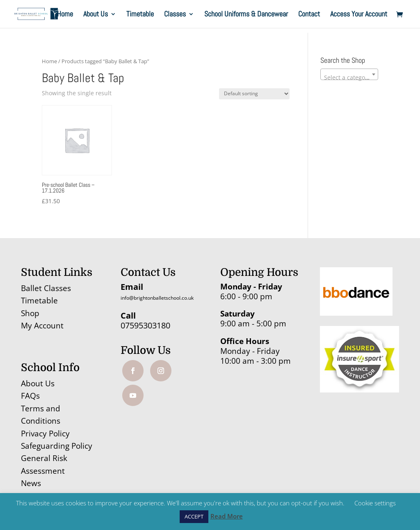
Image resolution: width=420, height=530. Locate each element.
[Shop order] (254, 94)
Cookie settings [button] (375, 503)
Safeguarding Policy (57, 446)
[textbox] (349, 78)
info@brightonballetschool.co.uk (157, 298)
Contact (309, 15)
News (31, 483)
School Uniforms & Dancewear (246, 15)
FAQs (30, 396)
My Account (42, 326)
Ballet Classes (46, 288)
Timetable (140, 15)
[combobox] (349, 74)
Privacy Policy (45, 434)
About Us (96, 15)
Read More (227, 516)
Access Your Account (359, 15)
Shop (30, 313)
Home (65, 15)
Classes (175, 15)
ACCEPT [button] (194, 516)
